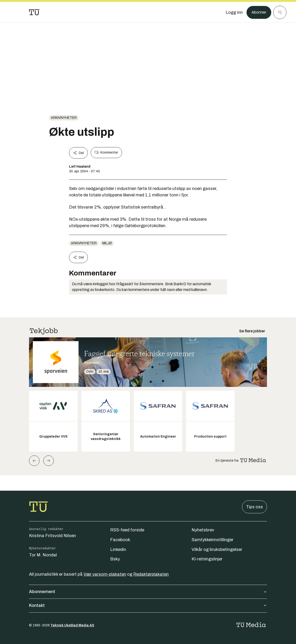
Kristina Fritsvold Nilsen (52, 536)
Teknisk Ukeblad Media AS (72, 625)
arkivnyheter (64, 118)
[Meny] (280, 12)
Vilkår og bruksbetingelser (217, 549)
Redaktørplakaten (151, 574)
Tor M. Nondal (43, 555)
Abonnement (148, 592)
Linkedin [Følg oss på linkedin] (118, 549)
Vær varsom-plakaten (105, 574)
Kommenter (106, 153)
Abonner (258, 12)
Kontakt (148, 605)
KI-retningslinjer (207, 559)
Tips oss (254, 507)
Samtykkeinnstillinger (212, 540)
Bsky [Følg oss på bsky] (115, 559)
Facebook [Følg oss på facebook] (120, 540)
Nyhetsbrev (203, 530)
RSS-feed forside (127, 530)
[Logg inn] (232, 12)
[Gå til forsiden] (34, 12)
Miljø (107, 243)
